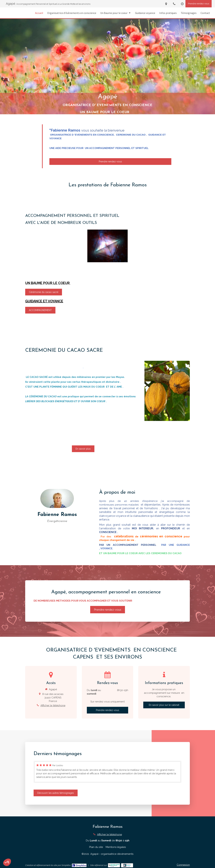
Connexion (183, 865)
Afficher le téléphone (53, 705)
